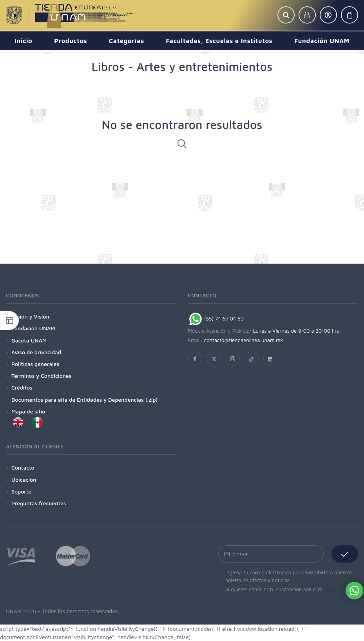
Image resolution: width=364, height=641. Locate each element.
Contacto (23, 467)
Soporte (21, 491)
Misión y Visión (30, 316)
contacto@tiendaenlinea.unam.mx (244, 340)
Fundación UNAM (33, 328)
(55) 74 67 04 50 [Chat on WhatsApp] (216, 319)
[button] (286, 15)
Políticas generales (35, 364)
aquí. (330, 589)
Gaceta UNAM (29, 340)
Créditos (22, 387)
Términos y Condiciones (41, 376)
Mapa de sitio (28, 411)
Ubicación (24, 480)
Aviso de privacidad (36, 352)
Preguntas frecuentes (39, 503)
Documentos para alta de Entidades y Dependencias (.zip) (84, 400)
